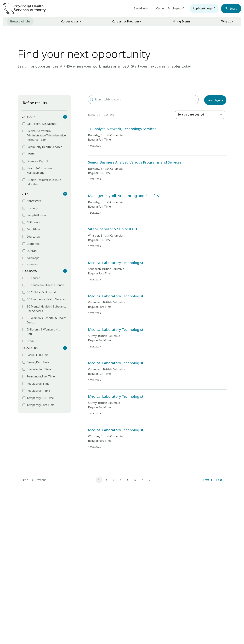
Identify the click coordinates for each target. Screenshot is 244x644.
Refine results (35, 103)
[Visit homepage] (24, 8)
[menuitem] (20, 21)
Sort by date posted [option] (191, 115)
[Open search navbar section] (230, 9)
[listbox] (200, 115)
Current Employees (167, 8)
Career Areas (70, 21)
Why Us (226, 21)
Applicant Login (201, 8)
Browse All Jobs (20, 21)
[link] (71, 21)
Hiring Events (181, 21)
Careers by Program (126, 21)
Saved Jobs (139, 8)
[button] (80, 21)
